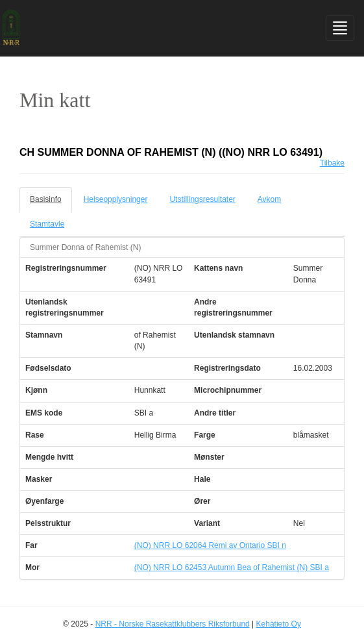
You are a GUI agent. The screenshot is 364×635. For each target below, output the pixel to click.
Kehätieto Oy (279, 624)
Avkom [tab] (269, 199)
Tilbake (332, 163)
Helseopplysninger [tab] (116, 199)
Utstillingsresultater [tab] (202, 199)
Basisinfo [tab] (46, 199)
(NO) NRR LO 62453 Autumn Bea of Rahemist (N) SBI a (232, 567)
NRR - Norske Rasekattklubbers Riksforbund (173, 624)
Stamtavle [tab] (47, 224)
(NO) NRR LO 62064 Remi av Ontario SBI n (210, 545)
